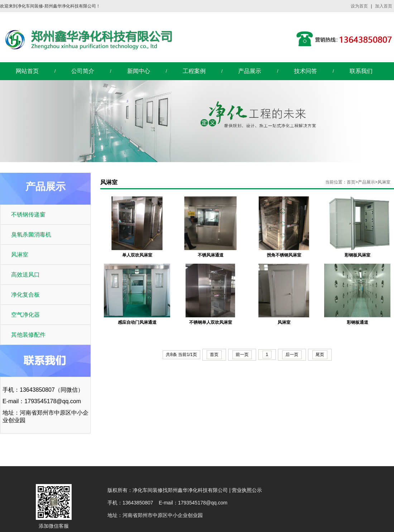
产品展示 (250, 71)
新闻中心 (139, 71)
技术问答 (306, 71)
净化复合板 (25, 295)
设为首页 (359, 6)
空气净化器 (25, 315)
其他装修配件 (28, 335)
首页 (351, 182)
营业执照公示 (247, 490)
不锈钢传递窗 (28, 214)
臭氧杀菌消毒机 (31, 235)
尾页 (320, 355)
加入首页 (384, 6)
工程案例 (194, 71)
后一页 (292, 355)
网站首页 (27, 71)
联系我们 (361, 71)
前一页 (242, 355)
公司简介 (83, 71)
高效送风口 (25, 275)
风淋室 (20, 255)
